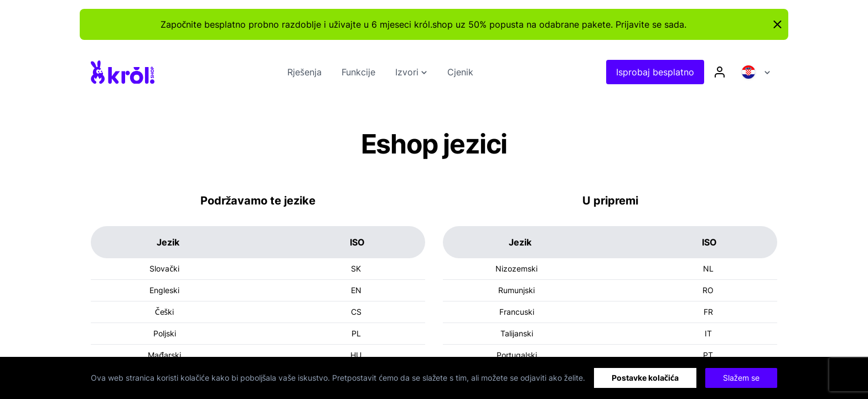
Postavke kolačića (645, 378)
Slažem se (741, 378)
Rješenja (304, 72)
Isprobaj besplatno (655, 72)
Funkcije (358, 72)
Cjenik (460, 72)
